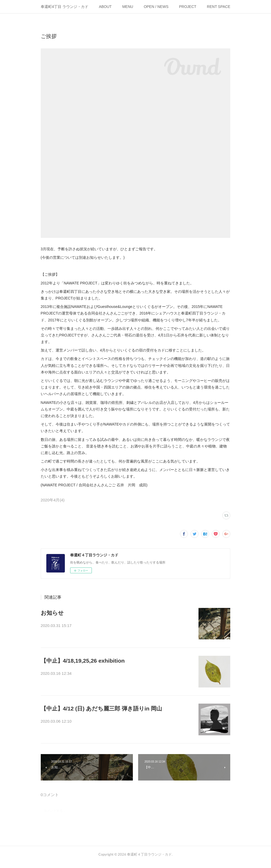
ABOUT (105, 7)
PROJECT (188, 7)
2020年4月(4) (53, 500)
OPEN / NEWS (156, 7)
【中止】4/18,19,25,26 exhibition (83, 661)
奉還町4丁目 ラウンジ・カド (65, 7)
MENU (128, 7)
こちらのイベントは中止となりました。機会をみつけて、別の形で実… (117, 674)
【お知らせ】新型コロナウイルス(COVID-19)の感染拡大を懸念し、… (115, 626)
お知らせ (52, 613)
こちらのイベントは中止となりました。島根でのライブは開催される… (117, 722)
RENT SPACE (219, 7)
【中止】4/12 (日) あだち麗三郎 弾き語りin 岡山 (101, 708)
